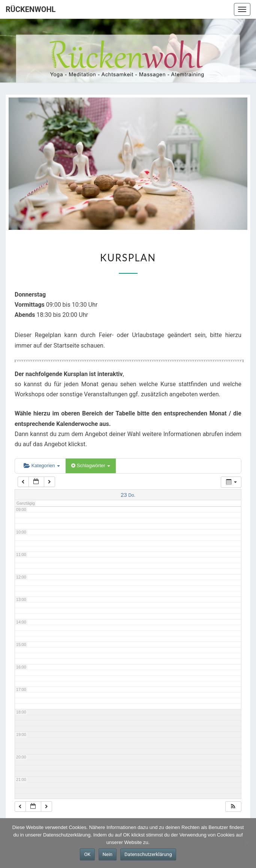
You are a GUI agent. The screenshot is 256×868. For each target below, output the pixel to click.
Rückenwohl (31, 9)
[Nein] (247, 843)
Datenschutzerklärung (148, 854)
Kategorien (42, 465)
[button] (233, 807)
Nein (108, 854)
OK (87, 854)
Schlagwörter (91, 465)
